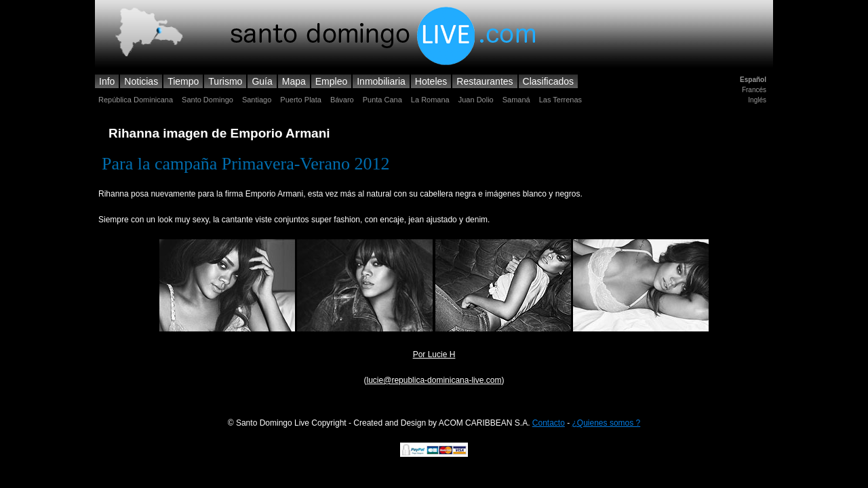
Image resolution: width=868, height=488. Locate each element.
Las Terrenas (560, 100)
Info (107, 81)
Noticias (141, 81)
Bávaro (342, 100)
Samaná (516, 100)
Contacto (549, 423)
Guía (262, 81)
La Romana (430, 100)
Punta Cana (382, 100)
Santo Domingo (208, 100)
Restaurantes (485, 81)
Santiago (257, 100)
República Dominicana (136, 100)
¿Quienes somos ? (607, 423)
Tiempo (183, 81)
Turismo (225, 81)
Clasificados (548, 81)
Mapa (294, 81)
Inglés (757, 100)
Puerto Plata (301, 100)
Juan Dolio (476, 100)
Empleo (331, 81)
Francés (754, 90)
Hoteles (431, 81)
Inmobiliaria (381, 81)
